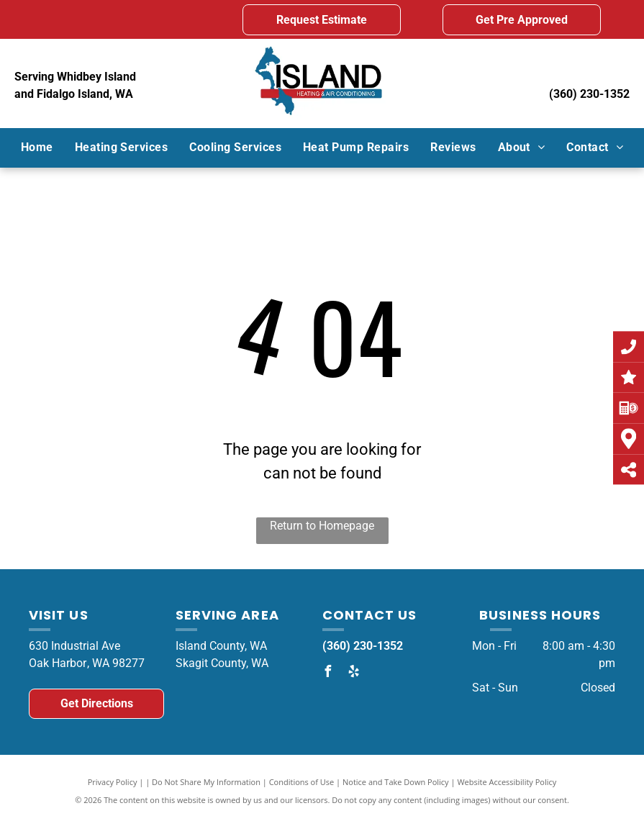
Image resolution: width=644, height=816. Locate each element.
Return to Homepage (322, 526)
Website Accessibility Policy (507, 782)
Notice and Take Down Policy (396, 782)
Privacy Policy (113, 782)
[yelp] (354, 673)
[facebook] (328, 673)
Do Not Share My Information (206, 782)
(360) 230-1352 (589, 94)
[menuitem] (37, 148)
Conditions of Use (302, 782)
